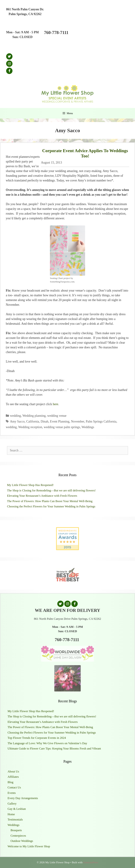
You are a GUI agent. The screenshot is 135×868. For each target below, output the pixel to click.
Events (12, 793)
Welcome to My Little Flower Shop (29, 846)
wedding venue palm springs (62, 427)
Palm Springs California (101, 421)
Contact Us (14, 787)
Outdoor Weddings (22, 841)
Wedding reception (30, 427)
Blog (10, 782)
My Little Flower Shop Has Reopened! (30, 485)
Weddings (88, 427)
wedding (15, 416)
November (78, 421)
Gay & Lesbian (17, 809)
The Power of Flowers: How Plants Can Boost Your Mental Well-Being (50, 501)
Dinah (44, 421)
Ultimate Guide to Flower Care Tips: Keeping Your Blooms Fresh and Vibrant (54, 749)
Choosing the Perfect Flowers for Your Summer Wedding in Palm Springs (51, 506)
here (55, 404)
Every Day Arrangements (23, 798)
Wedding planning (34, 416)
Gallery (12, 804)
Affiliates (13, 777)
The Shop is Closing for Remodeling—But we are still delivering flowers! (51, 490)
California (33, 421)
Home (11, 814)
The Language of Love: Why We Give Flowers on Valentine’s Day (47, 743)
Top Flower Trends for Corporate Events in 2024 (37, 738)
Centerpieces (18, 836)
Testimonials (15, 820)
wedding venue (57, 416)
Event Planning (60, 421)
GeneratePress (91, 862)
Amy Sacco (17, 421)
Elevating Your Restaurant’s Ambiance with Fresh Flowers (42, 496)
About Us (13, 771)
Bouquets (16, 830)
